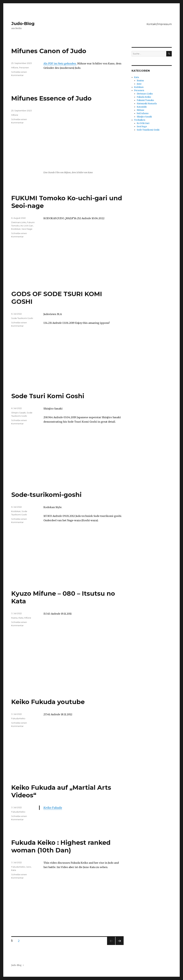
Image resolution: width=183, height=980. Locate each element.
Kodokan (16, 229)
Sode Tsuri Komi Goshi (48, 396)
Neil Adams (143, 113)
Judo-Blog (23, 23)
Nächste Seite (120, 945)
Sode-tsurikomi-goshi (46, 495)
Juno (29, 867)
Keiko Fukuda (53, 808)
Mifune (15, 68)
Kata (21, 618)
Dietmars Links (19, 222)
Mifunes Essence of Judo (51, 98)
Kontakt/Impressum (159, 24)
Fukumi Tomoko (145, 100)
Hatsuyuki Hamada (147, 104)
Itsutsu (14, 618)
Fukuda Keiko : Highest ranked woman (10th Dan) (61, 846)
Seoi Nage (27, 229)
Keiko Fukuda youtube (48, 702)
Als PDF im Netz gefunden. (60, 63)
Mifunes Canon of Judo (49, 51)
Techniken (140, 120)
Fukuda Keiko (18, 718)
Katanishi (142, 107)
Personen (24, 68)
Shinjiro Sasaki (19, 413)
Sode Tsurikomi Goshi (22, 318)
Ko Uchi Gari (27, 226)
